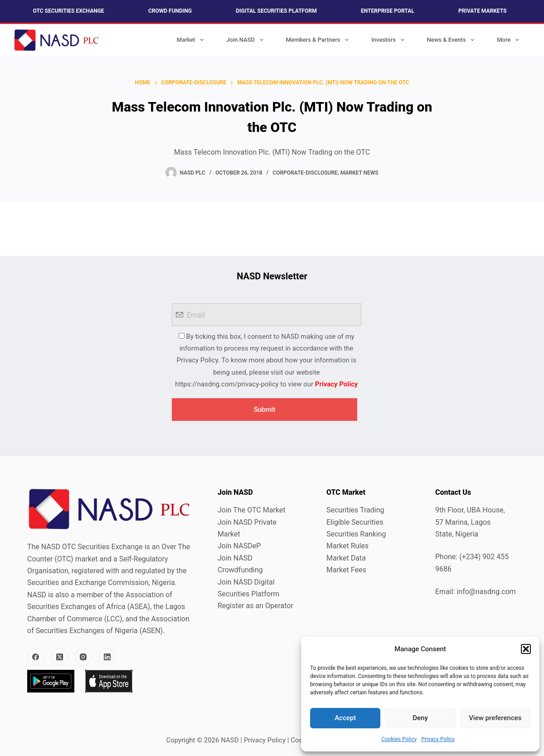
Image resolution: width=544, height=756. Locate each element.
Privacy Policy (438, 739)
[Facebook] (36, 657)
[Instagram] (83, 657)
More (510, 40)
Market (192, 40)
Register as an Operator (255, 606)
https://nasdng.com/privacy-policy (227, 384)
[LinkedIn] (107, 657)
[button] (526, 649)
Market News (359, 173)
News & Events (453, 40)
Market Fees (346, 570)
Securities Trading (355, 510)
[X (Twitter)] (60, 657)
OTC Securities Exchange (69, 11)
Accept (345, 718)
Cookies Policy (399, 739)
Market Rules (347, 546)
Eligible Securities (355, 522)
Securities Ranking (356, 534)
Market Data (346, 558)
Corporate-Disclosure (305, 173)
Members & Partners (319, 40)
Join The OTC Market (251, 510)
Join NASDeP (239, 546)
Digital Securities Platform (276, 11)
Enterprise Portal (388, 11)
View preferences (495, 718)
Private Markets (482, 11)
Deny (420, 718)
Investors (389, 40)
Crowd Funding (170, 11)
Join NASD (246, 40)
